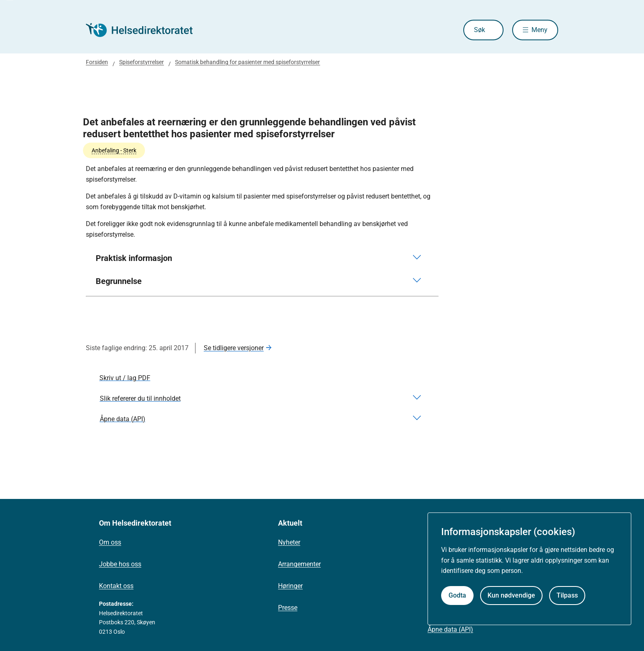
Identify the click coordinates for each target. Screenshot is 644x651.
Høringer (290, 586)
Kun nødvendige (511, 595)
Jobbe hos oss (120, 564)
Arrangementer (299, 564)
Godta (457, 595)
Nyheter (289, 542)
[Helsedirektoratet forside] (145, 30)
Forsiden (97, 62)
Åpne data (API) (450, 629)
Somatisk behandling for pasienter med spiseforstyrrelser (247, 62)
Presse (288, 608)
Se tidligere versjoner (234, 348)
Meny (539, 30)
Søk (480, 30)
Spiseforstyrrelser (141, 62)
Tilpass (567, 595)
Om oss (110, 542)
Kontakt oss (116, 586)
